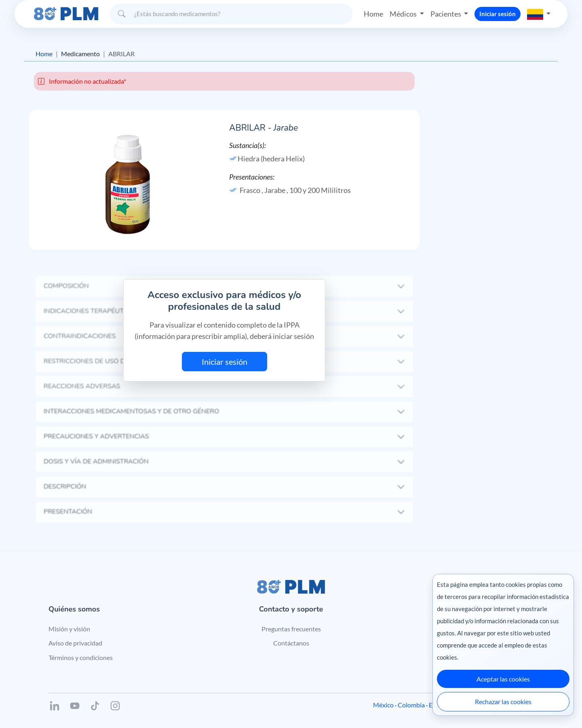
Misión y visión (69, 629)
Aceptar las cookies (503, 679)
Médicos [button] (404, 14)
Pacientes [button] (446, 14)
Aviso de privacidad (75, 643)
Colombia (411, 705)
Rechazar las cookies (503, 702)
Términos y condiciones (81, 657)
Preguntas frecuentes (291, 629)
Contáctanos (291, 643)
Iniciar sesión (498, 14)
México (383, 705)
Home (373, 14)
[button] (539, 14)
